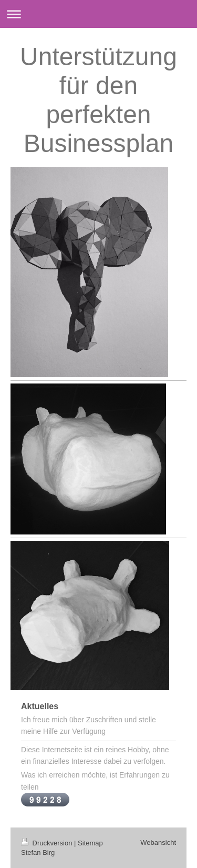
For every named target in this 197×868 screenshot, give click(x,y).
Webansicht (158, 842)
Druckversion (48, 843)
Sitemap (90, 843)
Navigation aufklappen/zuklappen (98, 14)
